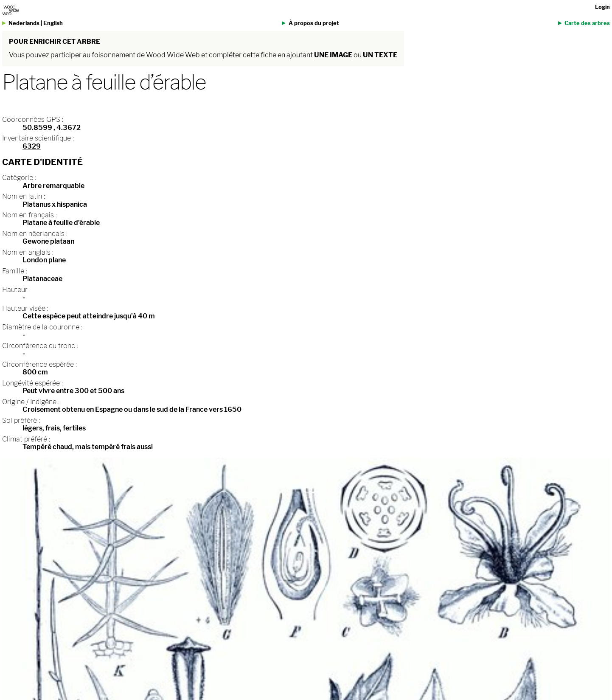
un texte (380, 55)
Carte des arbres (587, 23)
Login (602, 7)
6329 (32, 146)
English (53, 23)
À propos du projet (314, 23)
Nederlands (24, 23)
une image (333, 55)
